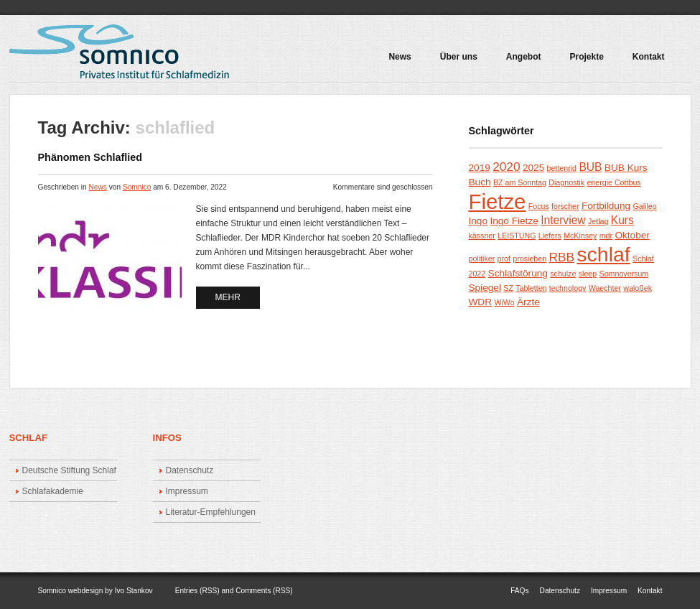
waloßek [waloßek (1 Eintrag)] (638, 288)
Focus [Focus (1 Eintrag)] (539, 206)
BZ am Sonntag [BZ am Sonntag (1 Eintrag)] (520, 182)
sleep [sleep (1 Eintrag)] (588, 274)
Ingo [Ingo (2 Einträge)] (479, 221)
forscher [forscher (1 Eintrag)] (565, 206)
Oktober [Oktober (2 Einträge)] (632, 235)
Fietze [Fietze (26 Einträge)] (498, 201)
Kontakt (649, 57)
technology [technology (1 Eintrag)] (568, 288)
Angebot (521, 62)
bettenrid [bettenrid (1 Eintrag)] (562, 168)
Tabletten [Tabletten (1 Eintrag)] (531, 288)
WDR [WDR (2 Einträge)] (481, 302)
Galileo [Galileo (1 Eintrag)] (644, 206)
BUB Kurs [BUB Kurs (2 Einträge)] (626, 168)
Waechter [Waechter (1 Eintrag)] (605, 288)
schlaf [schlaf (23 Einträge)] (603, 254)
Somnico (137, 187)
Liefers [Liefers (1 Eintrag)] (550, 236)
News (400, 57)
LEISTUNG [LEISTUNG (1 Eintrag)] (517, 236)
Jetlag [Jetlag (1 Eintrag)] (598, 221)
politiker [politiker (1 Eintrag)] (482, 259)
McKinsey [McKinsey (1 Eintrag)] (580, 236)
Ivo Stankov (134, 591)
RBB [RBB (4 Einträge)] (561, 257)
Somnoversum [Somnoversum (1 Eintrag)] (624, 274)
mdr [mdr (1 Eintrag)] (606, 236)
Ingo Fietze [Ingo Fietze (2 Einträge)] (514, 221)
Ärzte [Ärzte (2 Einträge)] (528, 302)
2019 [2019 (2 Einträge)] (480, 168)
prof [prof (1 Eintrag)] (504, 259)
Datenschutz (190, 470)
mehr (228, 297)
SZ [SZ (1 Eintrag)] (508, 288)
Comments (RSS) (264, 591)
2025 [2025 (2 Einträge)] (533, 168)
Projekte (583, 62)
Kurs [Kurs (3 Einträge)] (622, 220)
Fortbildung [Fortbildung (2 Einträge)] (606, 206)
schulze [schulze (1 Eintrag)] (563, 274)
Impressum (187, 491)
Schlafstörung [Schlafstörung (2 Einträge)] (518, 273)
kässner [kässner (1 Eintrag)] (482, 236)
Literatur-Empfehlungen (211, 512)
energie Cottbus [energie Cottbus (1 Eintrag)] (613, 182)
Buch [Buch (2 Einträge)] (480, 182)
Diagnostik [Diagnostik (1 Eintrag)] (566, 182)
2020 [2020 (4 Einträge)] (506, 167)
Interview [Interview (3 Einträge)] (563, 220)
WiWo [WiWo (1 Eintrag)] (504, 302)
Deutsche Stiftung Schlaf (69, 470)
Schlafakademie (53, 491)
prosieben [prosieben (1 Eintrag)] (529, 259)
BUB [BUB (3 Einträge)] (590, 167)
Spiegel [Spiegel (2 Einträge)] (485, 288)
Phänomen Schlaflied (90, 157)
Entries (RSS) (197, 591)
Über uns (459, 57)
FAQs (519, 591)
